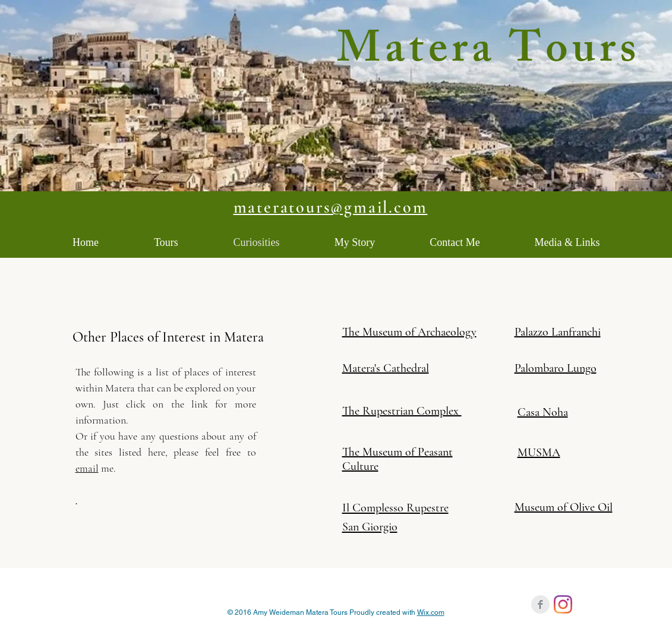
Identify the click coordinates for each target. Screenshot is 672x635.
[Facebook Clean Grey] (540, 604)
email (87, 468)
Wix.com (431, 612)
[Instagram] (563, 604)
